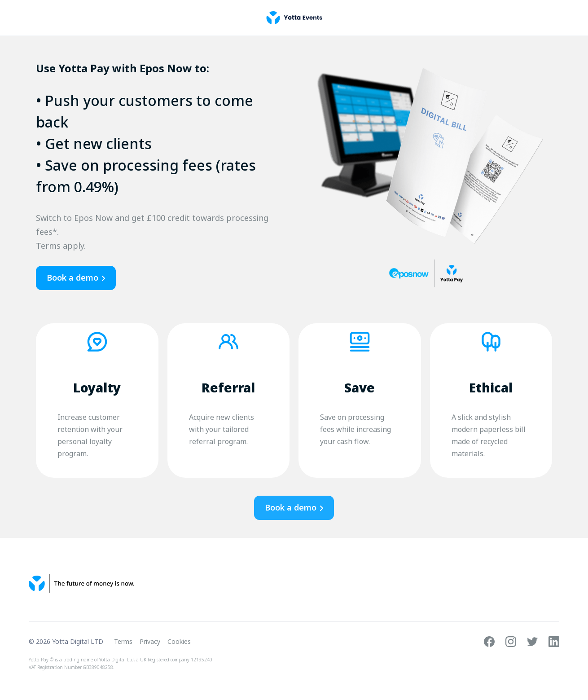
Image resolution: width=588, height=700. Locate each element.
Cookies (179, 642)
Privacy (150, 642)
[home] (294, 18)
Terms (123, 642)
